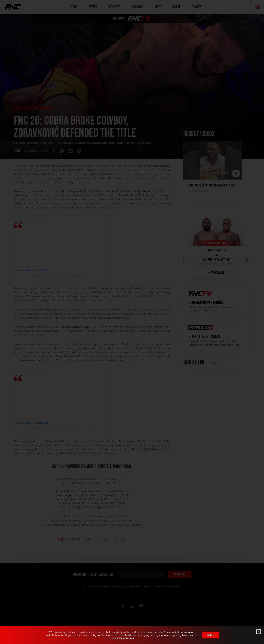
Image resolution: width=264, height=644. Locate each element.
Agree (211, 635)
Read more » (127, 638)
